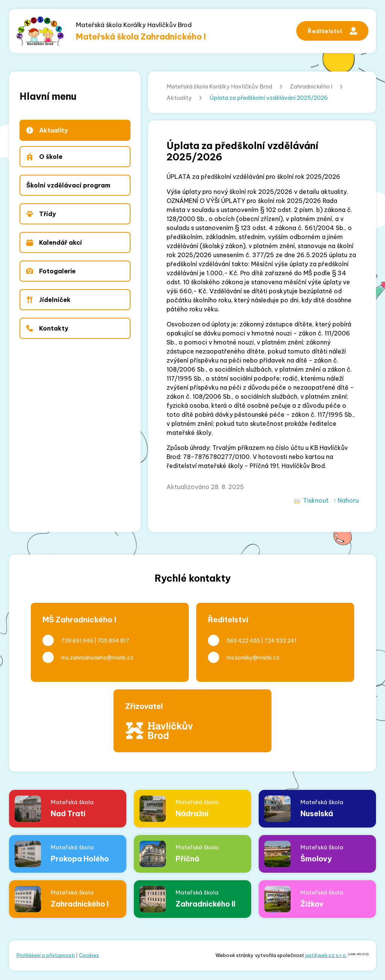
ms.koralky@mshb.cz (253, 658)
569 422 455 (243, 641)
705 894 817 (113, 641)
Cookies (89, 955)
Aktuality (179, 98)
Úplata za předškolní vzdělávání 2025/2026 (269, 98)
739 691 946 (77, 641)
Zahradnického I (311, 86)
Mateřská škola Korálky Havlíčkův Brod (219, 86)
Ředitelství (332, 31)
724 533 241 (280, 641)
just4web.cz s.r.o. (326, 955)
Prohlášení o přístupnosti (46, 955)
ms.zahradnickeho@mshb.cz (97, 658)
